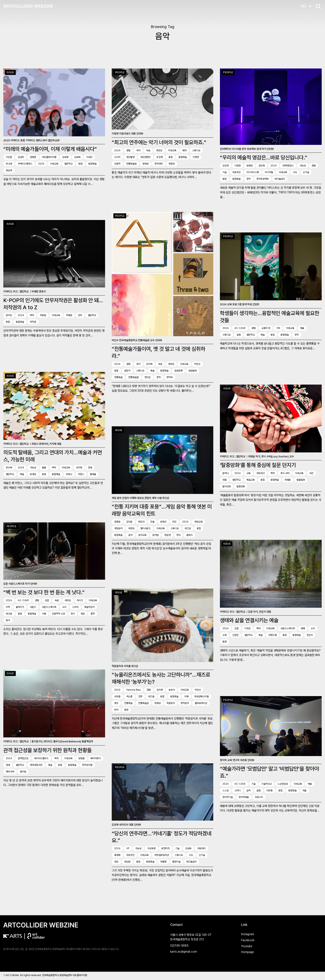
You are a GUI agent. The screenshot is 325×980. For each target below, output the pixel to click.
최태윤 (288, 479)
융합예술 (92, 164)
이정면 (196, 157)
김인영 (226, 166)
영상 (116, 862)
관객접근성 (23, 757)
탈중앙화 (241, 486)
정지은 (148, 378)
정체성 (146, 164)
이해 (186, 697)
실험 (239, 335)
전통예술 (118, 378)
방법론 (81, 757)
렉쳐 (32, 315)
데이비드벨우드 (41, 757)
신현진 (235, 635)
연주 (140, 697)
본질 (116, 371)
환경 (224, 641)
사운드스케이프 (49, 606)
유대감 (33, 473)
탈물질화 (301, 479)
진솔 (152, 522)
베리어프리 (96, 757)
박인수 (197, 365)
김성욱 (188, 849)
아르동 (269, 789)
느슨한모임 (283, 783)
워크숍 (9, 613)
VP (128, 849)
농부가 (172, 690)
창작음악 (185, 704)
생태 (303, 628)
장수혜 (9, 466)
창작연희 (159, 164)
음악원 (155, 536)
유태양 (250, 166)
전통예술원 (131, 164)
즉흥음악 (171, 704)
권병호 (117, 522)
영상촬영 (130, 157)
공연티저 (165, 849)
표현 (126, 710)
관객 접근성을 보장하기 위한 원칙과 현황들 (47, 749)
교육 (249, 472)
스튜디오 (196, 150)
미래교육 (54, 164)
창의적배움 (244, 796)
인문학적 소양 (58, 613)
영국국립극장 (36, 764)
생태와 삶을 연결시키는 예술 (249, 620)
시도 (295, 172)
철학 (93, 613)
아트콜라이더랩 (49, 157)
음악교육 (142, 536)
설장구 (127, 371)
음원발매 (193, 371)
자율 (304, 789)
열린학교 (68, 164)
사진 (311, 472)
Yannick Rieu (133, 690)
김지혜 (149, 365)
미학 (8, 606)
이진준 (9, 157)
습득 (249, 789)
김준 (47, 600)
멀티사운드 (146, 529)
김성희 (21, 157)
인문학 (117, 164)
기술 (224, 172)
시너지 (117, 157)
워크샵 (188, 529)
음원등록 (178, 371)
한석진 (9, 315)
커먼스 (81, 473)
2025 (41, 164)
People (120, 72)
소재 (224, 635)
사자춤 (117, 697)
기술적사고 (267, 783)
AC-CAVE (240, 328)
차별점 (163, 862)
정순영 (9, 170)
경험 (128, 150)
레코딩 (159, 150)
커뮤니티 (259, 796)
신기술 (306, 172)
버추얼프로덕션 (162, 856)
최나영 (9, 164)
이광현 (238, 166)
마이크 (80, 600)
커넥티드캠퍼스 (25, 164)
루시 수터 (285, 472)
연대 (90, 466)
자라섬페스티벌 (201, 697)
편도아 (141, 522)
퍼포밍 (172, 164)
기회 (278, 328)
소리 (64, 606)
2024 (117, 150)
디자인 (247, 628)
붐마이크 (20, 606)
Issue (10, 72)
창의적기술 (228, 796)
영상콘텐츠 (146, 157)
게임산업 (198, 522)
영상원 (127, 862)
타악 (116, 710)
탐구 (8, 620)
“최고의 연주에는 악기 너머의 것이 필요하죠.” (159, 142)
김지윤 (129, 522)
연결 (224, 479)
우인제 (160, 157)
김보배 (77, 157)
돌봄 (44, 466)
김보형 (65, 157)
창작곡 (170, 378)
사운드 (33, 606)
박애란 (69, 315)
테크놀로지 (280, 179)
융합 (80, 164)
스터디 (238, 789)
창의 (178, 536)
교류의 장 (266, 328)
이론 (44, 613)
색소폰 (129, 697)
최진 (174, 522)
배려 (184, 150)
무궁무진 (236, 172)
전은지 (310, 635)
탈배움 (93, 473)
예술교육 (251, 479)
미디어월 (269, 172)
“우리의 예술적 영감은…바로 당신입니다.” (264, 157)
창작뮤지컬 (87, 764)
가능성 (303, 166)
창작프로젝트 (263, 179)
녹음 (148, 150)
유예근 (163, 522)
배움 (302, 328)
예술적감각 (89, 606)
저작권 (33, 321)
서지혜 (79, 466)
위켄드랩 (273, 635)
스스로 (226, 789)
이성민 (89, 157)
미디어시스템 (253, 172)
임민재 (262, 166)
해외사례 (10, 771)
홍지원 (23, 771)
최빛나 (69, 473)
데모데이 (201, 849)
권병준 (33, 157)
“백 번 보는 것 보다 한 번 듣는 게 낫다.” (44, 592)
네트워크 (261, 472)
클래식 (189, 536)
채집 (83, 613)
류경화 (117, 856)
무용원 (43, 315)
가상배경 (151, 849)
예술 (152, 371)
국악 (138, 150)
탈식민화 (227, 486)
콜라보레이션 (201, 704)
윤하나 (226, 472)
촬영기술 (176, 862)
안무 (80, 315)
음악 (130, 536)
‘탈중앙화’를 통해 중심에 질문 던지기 (258, 464)
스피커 (75, 606)
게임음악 (118, 529)
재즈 (116, 704)
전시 (73, 613)
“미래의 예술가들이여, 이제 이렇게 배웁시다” (50, 149)
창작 (249, 179)
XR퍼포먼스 (288, 166)
